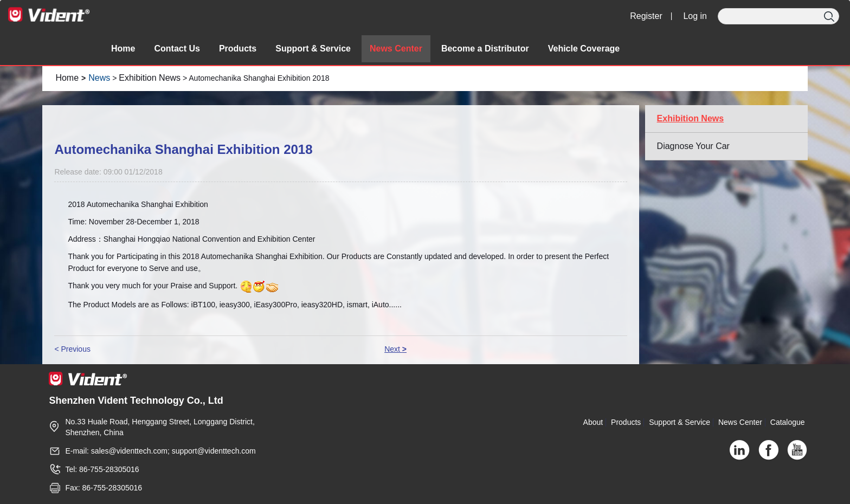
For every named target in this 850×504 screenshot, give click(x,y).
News (99, 78)
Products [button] (238, 49)
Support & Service (680, 422)
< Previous (72, 349)
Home (123, 49)
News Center (396, 49)
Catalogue (788, 422)
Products (626, 422)
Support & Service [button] (313, 49)
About (593, 422)
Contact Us (177, 49)
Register (646, 16)
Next (395, 349)
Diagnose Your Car (693, 146)
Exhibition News (150, 78)
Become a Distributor (485, 49)
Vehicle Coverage (584, 49)
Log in (695, 16)
